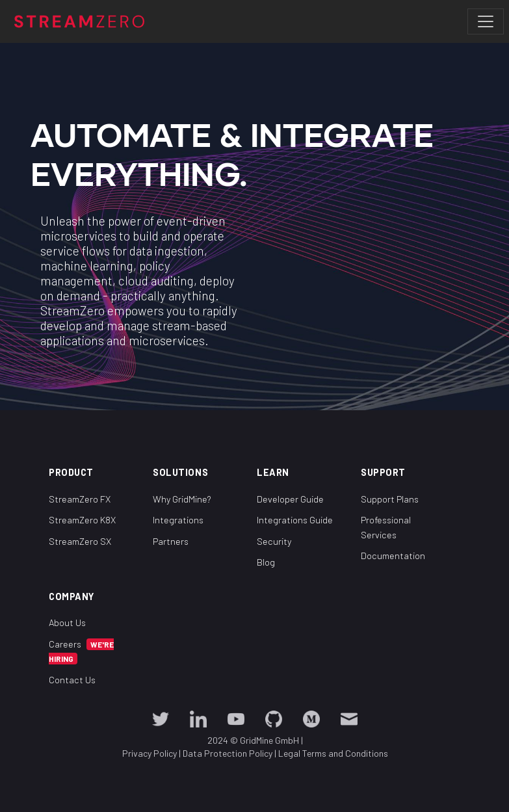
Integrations (178, 520)
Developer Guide (290, 499)
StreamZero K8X (82, 520)
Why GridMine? (182, 499)
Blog (266, 562)
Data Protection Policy (227, 753)
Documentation (393, 556)
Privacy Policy (149, 753)
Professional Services (386, 527)
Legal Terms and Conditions (333, 753)
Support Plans (390, 499)
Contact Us (72, 680)
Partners (171, 541)
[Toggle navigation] (486, 21)
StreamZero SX (80, 541)
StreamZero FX (80, 499)
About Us (67, 622)
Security (274, 541)
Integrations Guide (295, 520)
